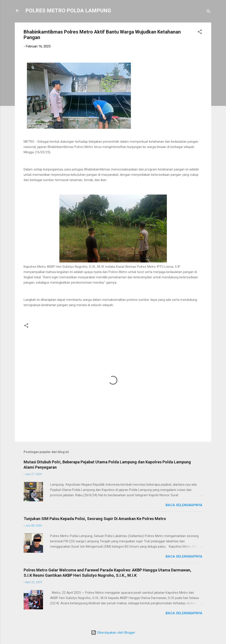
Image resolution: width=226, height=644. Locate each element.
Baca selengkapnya (184, 505)
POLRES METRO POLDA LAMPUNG (68, 11)
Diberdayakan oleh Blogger (113, 633)
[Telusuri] (209, 12)
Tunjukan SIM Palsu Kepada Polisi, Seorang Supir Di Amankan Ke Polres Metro (95, 519)
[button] (200, 33)
